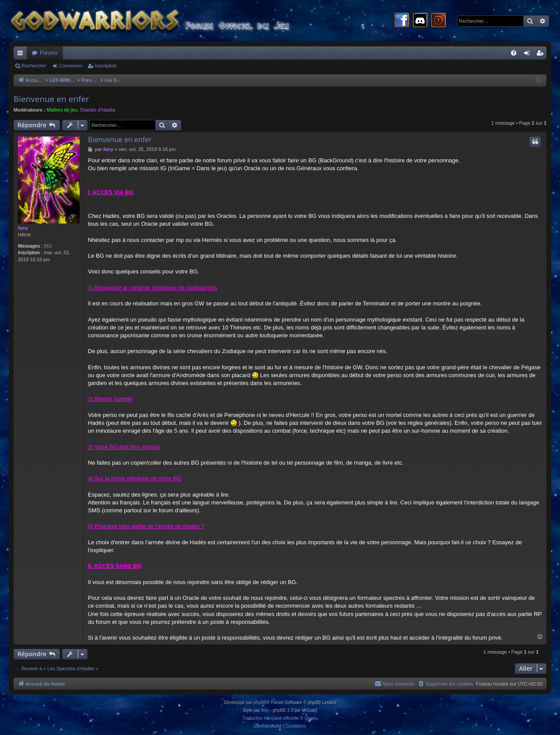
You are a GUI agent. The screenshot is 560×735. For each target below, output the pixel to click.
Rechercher (34, 66)
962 (48, 246)
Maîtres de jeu (62, 110)
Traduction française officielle (271, 718)
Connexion (71, 66)
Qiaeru (311, 718)
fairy (23, 228)
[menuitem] (514, 53)
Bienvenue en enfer (51, 99)
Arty (265, 710)
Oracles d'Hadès (98, 110)
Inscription (106, 66)
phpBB (260, 702)
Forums (49, 53)
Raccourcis (22, 55)
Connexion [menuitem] (529, 55)
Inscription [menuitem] (542, 55)
